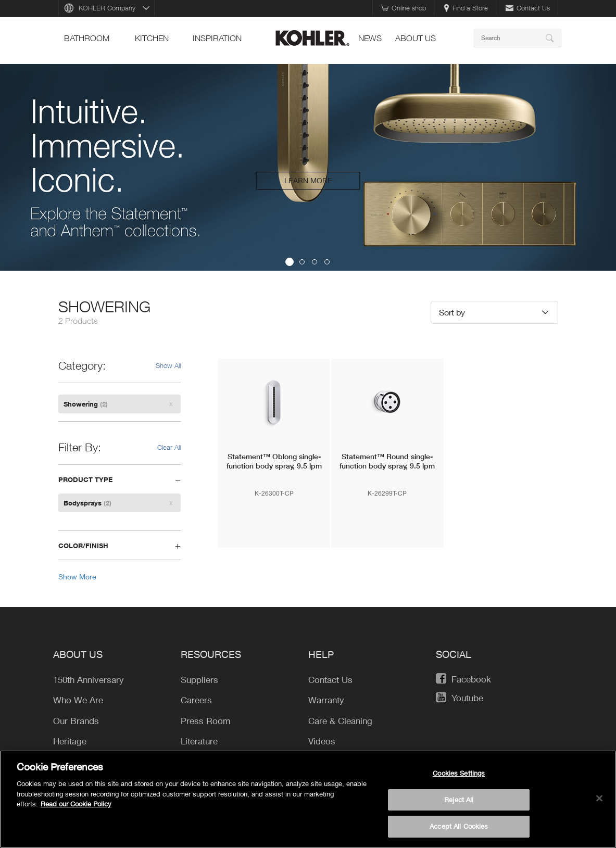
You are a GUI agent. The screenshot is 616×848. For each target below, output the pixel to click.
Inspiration (217, 38)
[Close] (599, 800)
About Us (416, 38)
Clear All (169, 447)
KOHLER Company (107, 8)
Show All (168, 365)
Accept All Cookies (459, 828)
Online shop (403, 8)
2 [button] (302, 262)
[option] (308, 167)
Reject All (459, 801)
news (370, 38)
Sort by (452, 312)
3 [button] (315, 262)
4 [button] (327, 262)
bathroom (87, 38)
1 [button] (290, 262)
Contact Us (528, 8)
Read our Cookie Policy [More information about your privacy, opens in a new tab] (76, 805)
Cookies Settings (459, 774)
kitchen (152, 38)
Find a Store (466, 8)
